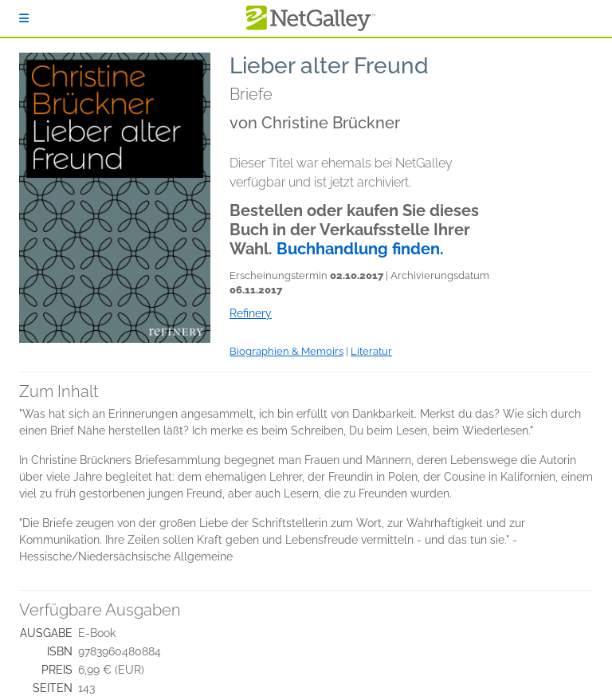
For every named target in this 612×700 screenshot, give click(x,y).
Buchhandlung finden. (360, 249)
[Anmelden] (24, 18)
